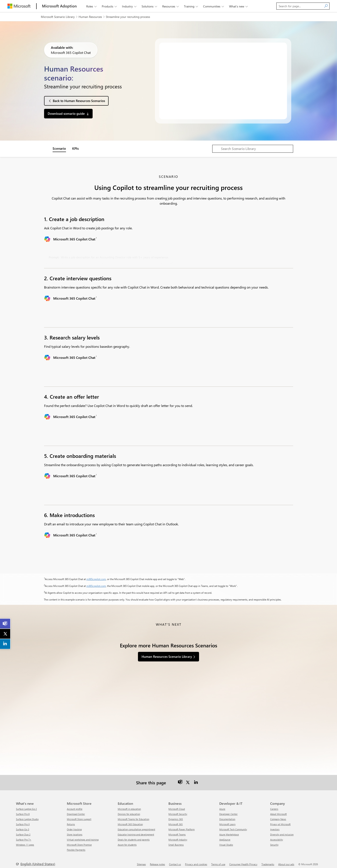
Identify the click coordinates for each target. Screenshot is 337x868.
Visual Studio (226, 841)
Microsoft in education (129, 805)
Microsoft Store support (79, 815)
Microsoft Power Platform (181, 826)
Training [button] (191, 6)
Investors (275, 826)
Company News (278, 815)
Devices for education (129, 810)
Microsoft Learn (227, 820)
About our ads (286, 860)
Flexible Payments (76, 846)
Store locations (75, 831)
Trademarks (268, 860)
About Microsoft (278, 810)
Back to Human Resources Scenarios (79, 101)
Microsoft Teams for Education (133, 815)
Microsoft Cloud (177, 805)
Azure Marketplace (229, 831)
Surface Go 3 (23, 826)
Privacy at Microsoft (280, 820)
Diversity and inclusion (282, 831)
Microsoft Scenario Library (58, 17)
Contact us (175, 860)
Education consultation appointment (136, 826)
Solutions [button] (150, 6)
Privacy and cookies (196, 860)
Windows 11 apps (25, 841)
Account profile (75, 805)
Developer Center (228, 810)
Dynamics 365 (176, 815)
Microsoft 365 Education (130, 820)
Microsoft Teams (177, 831)
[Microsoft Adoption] (59, 6)
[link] (5, 624)
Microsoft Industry (178, 836)
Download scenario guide (66, 114)
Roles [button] (92, 6)
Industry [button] (130, 6)
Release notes (157, 860)
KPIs (75, 148)
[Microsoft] (19, 6)
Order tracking (74, 826)
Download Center (76, 810)
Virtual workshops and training (83, 836)
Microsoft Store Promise (79, 841)
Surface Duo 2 (23, 831)
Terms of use (218, 860)
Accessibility (277, 836)
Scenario (59, 148)
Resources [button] (171, 6)
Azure (222, 805)
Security (274, 841)
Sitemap (141, 860)
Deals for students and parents (134, 836)
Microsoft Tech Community (233, 826)
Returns (71, 820)
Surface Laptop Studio (27, 815)
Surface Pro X (23, 820)
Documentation (227, 815)
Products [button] (110, 6)
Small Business (176, 841)
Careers (274, 805)
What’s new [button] (239, 6)
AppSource (225, 836)
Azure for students (127, 841)
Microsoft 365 (176, 820)
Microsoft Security (178, 810)
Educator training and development (136, 831)
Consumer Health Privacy (243, 860)
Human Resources (90, 17)
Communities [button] (214, 6)
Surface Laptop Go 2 (26, 805)
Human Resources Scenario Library (167, 657)
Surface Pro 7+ (24, 836)
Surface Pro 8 (23, 810)
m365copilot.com (96, 579)
